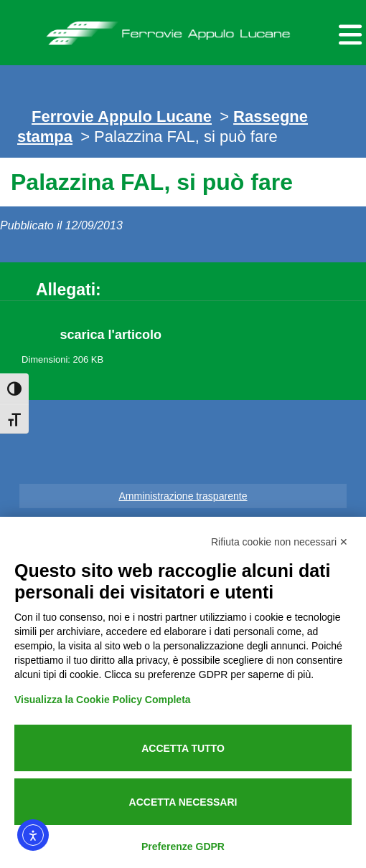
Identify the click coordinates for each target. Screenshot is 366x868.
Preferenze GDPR (183, 846)
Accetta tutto (183, 748)
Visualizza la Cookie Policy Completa (103, 700)
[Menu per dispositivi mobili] (348, 33)
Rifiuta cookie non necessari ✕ (280, 542)
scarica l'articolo (111, 335)
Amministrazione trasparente (183, 496)
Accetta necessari (183, 802)
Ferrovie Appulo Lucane (183, 29)
